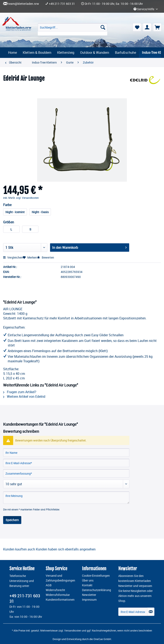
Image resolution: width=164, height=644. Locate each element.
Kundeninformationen (60, 600)
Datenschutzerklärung (97, 590)
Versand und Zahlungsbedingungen (60, 578)
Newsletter (89, 595)
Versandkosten (73, 630)
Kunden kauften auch (19, 549)
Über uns (88, 580)
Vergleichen (13, 257)
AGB (49, 585)
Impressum (89, 600)
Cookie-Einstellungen (96, 576)
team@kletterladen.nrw (24, 4)
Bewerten (45, 257)
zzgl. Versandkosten (27, 198)
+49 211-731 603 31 (62, 4)
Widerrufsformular (58, 595)
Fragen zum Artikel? (20, 392)
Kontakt (87, 585)
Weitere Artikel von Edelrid (24, 396)
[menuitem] (73, 29)
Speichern (12, 520)
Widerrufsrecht (55, 590)
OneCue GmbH (102, 639)
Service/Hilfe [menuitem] (144, 9)
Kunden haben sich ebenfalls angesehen (66, 549)
